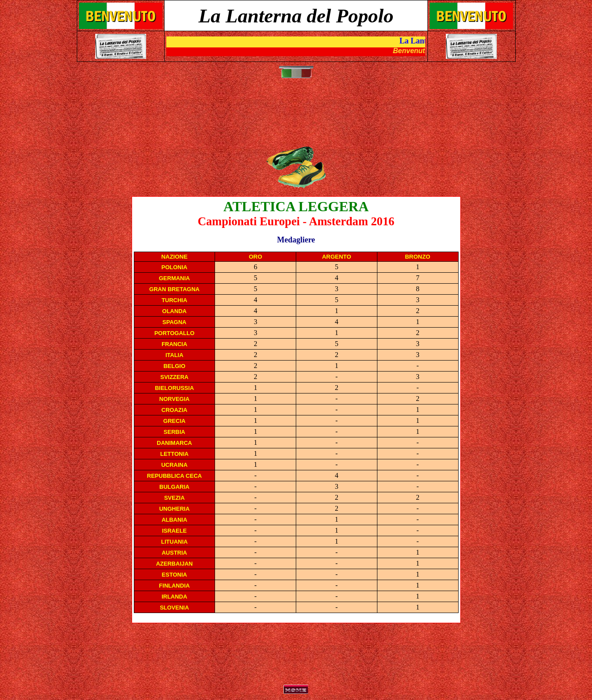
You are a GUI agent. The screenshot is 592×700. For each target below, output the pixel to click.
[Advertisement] (298, 117)
